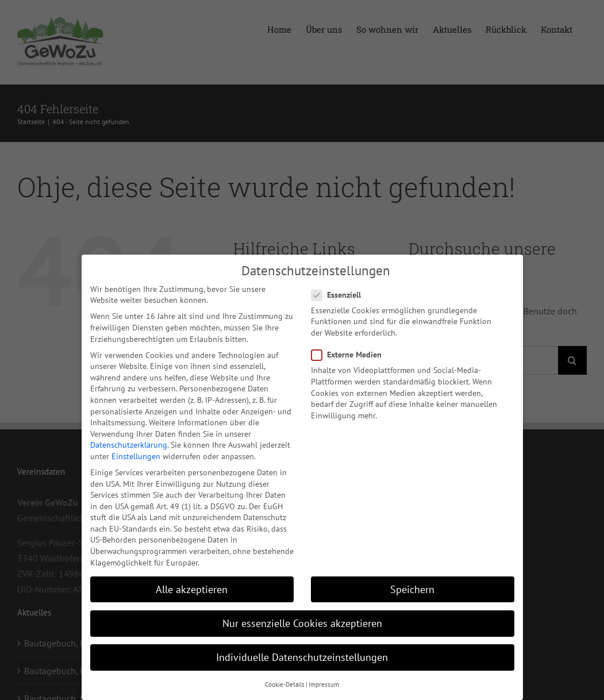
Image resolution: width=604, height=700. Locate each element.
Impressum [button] (324, 683)
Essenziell (341, 293)
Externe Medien (351, 353)
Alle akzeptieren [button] (192, 588)
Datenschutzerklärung (129, 443)
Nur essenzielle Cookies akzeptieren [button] (302, 622)
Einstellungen (136, 455)
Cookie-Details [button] (285, 683)
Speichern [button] (412, 588)
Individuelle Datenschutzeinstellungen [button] (302, 655)
